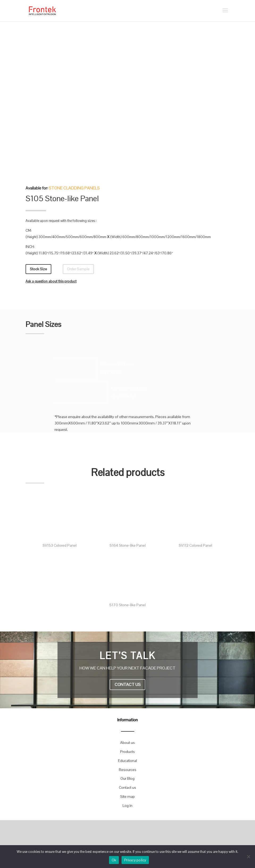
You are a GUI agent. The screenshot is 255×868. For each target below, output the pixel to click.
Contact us (127, 787)
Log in (127, 806)
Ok (114, 860)
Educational (127, 761)
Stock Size (38, 269)
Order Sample (78, 269)
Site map (127, 797)
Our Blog (127, 778)
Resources (128, 770)
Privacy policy (135, 860)
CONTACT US (128, 685)
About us (127, 743)
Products (127, 752)
